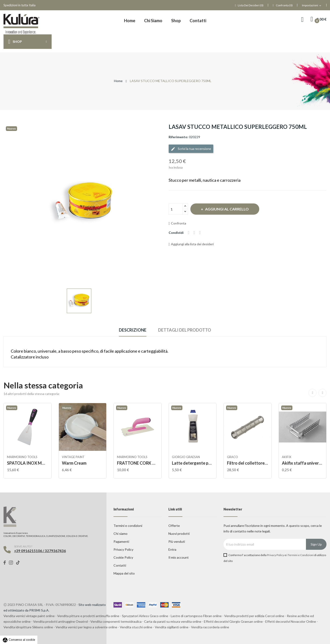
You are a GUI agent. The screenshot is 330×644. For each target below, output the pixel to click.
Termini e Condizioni (301, 555)
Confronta (177, 223)
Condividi (189, 233)
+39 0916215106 (28, 551)
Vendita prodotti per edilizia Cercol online (254, 616)
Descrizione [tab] (131, 330)
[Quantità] (176, 209)
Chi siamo (121, 534)
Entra (172, 549)
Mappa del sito (124, 573)
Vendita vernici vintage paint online (29, 616)
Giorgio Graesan (186, 457)
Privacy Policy (123, 549)
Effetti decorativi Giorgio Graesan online (233, 621)
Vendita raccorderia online (210, 627)
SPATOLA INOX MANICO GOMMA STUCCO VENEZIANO (28, 463)
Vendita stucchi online (136, 627)
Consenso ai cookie (19, 640)
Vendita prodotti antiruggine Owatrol (60, 621)
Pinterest (201, 233)
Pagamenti (121, 541)
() (249, 5)
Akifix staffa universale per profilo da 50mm (303, 463)
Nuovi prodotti (179, 534)
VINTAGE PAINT (74, 457)
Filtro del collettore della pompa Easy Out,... (248, 463)
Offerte (174, 526)
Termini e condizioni (128, 526)
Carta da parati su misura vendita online (173, 621)
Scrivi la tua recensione (191, 149)
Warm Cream (75, 463)
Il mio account (179, 557)
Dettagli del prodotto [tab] (186, 330)
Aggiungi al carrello (229, 209)
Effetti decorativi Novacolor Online (291, 621)
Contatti (120, 565)
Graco (233, 457)
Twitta (195, 233)
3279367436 (55, 551)
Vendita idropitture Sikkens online (28, 627)
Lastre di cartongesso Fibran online (196, 616)
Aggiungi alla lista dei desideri (191, 244)
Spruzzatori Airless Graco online (145, 616)
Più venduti (177, 541)
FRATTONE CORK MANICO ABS (138, 463)
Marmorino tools (22, 457)
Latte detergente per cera (193, 463)
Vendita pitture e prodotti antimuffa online (88, 616)
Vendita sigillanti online (172, 627)
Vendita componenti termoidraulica (116, 621)
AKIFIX (287, 457)
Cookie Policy (123, 557)
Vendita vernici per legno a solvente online (86, 627)
